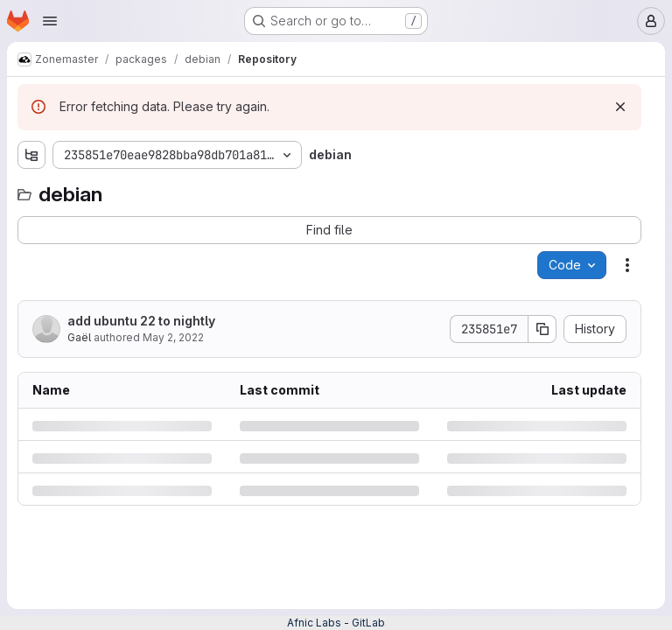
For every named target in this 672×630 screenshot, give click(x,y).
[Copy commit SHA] (542, 329)
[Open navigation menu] (50, 21)
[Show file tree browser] (31, 155)
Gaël (79, 337)
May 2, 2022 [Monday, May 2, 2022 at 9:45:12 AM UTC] (173, 337)
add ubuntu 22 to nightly (141, 321)
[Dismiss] (620, 107)
